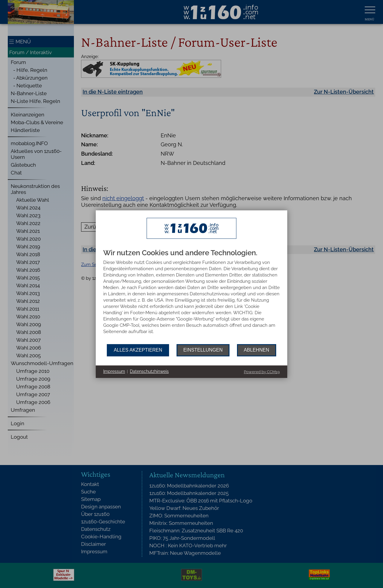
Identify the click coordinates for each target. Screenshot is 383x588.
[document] (191, 297)
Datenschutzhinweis (149, 371)
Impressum (114, 371)
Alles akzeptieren (138, 350)
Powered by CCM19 (262, 372)
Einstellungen (203, 350)
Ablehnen (257, 350)
